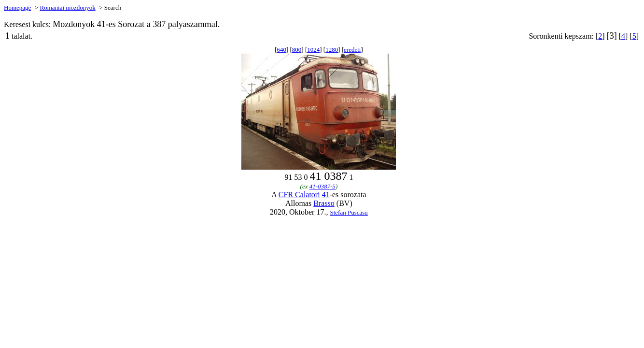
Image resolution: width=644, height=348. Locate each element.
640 (281, 50)
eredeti (352, 50)
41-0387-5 (322, 186)
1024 (313, 50)
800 (297, 50)
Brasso (324, 203)
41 (326, 195)
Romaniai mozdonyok (67, 7)
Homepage (17, 7)
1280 (332, 50)
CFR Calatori (299, 195)
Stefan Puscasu (349, 212)
